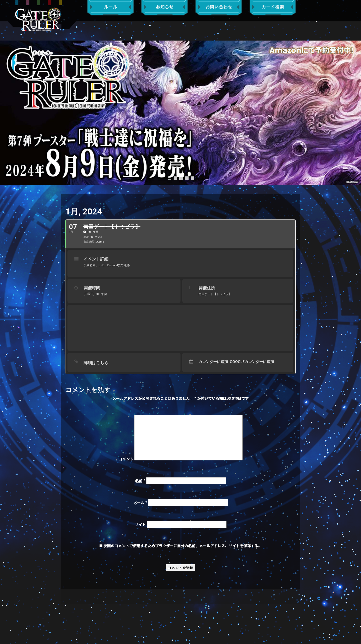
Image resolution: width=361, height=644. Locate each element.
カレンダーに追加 (213, 362)
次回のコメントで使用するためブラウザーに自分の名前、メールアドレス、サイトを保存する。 (183, 546)
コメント (126, 459)
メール (140, 503)
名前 (140, 481)
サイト (140, 524)
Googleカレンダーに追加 (252, 362)
